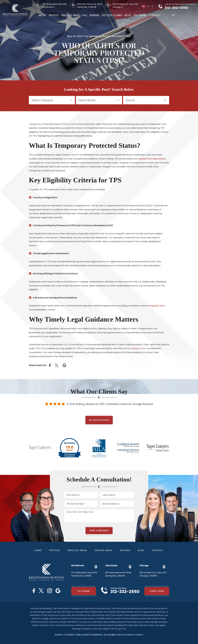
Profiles (54, 15)
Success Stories (112, 15)
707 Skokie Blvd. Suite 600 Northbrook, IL (55, 6)
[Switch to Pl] (153, 6)
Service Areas (104, 550)
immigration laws (156, 306)
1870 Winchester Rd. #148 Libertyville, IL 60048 (90, 6)
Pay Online (140, 15)
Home (38, 550)
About (43, 15)
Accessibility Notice (115, 635)
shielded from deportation (152, 159)
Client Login (157, 591)
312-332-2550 (179, 8)
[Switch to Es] (148, 6)
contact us (136, 348)
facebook (50, 365)
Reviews (95, 15)
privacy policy (135, 635)
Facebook (33, 591)
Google (58, 591)
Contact (155, 15)
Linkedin (64, 365)
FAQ (85, 15)
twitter (57, 365)
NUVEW (58, 635)
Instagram (50, 591)
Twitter (41, 591)
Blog (128, 15)
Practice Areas (71, 15)
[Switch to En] (144, 6)
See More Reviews (99, 420)
